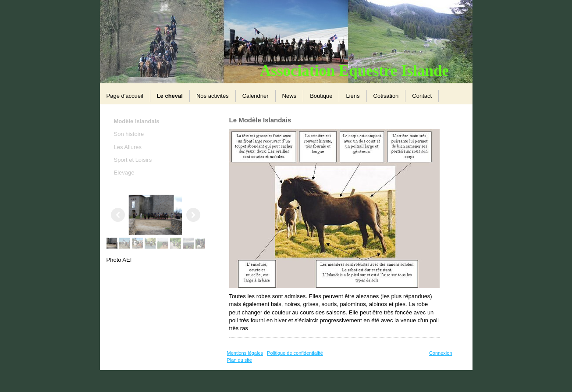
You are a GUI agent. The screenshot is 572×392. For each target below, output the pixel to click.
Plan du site (240, 360)
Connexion (441, 353)
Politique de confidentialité (295, 353)
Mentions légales (245, 353)
